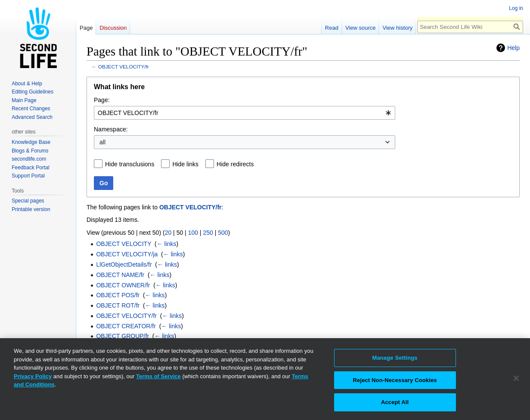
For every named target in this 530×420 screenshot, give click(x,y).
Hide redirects (235, 164)
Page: (102, 100)
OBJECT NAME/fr (120, 275)
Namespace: (111, 129)
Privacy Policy (33, 376)
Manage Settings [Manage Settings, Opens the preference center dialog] (395, 358)
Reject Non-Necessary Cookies (395, 380)
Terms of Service (158, 376)
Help (513, 48)
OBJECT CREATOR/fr (126, 326)
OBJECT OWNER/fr (123, 285)
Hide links (185, 164)
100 (193, 233)
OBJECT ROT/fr (118, 305)
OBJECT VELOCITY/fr (124, 67)
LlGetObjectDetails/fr (124, 264)
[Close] (516, 378)
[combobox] (245, 113)
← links (167, 244)
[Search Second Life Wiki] (470, 27)
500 (223, 233)
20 (168, 233)
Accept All (395, 402)
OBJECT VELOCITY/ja (127, 254)
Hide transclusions (130, 164)
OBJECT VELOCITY (124, 244)
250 (208, 233)
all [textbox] (102, 142)
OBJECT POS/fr (118, 295)
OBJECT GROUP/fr (122, 336)
